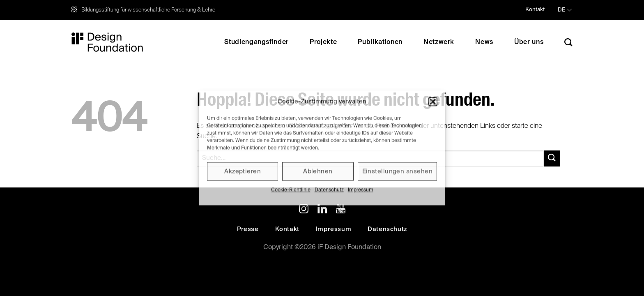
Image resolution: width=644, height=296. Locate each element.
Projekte (323, 42)
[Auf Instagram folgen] (304, 210)
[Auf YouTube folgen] (341, 210)
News (484, 42)
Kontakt (535, 10)
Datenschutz (329, 190)
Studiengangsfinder (256, 42)
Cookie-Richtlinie (291, 190)
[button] (433, 102)
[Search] (568, 42)
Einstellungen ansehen (397, 171)
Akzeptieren (243, 171)
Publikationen (380, 42)
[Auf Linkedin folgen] (322, 210)
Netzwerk (439, 42)
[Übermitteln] (552, 158)
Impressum (361, 190)
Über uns (529, 42)
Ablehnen (318, 171)
